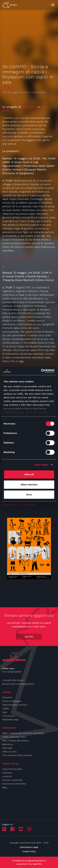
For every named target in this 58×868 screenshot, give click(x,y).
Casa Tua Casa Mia (12, 769)
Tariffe (6, 708)
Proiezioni (7, 697)
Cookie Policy (29, 851)
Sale (5, 712)
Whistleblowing (10, 720)
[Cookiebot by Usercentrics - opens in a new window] (41, 371)
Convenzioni (9, 716)
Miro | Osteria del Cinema (15, 741)
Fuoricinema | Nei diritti (14, 784)
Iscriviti (29, 637)
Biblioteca (8, 744)
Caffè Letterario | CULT (14, 737)
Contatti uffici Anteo (13, 680)
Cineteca (7, 773)
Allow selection (29, 485)
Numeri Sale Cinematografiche (18, 684)
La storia (7, 776)
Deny (29, 494)
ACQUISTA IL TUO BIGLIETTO (20, 258)
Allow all (29, 474)
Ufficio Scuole (10, 752)
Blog (5, 787)
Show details (41, 465)
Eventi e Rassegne (12, 701)
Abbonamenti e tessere (15, 705)
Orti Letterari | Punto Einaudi (17, 755)
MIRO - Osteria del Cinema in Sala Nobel (23, 733)
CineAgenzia (29, 107)
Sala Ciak (7, 748)
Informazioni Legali (29, 847)
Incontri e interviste (12, 780)
